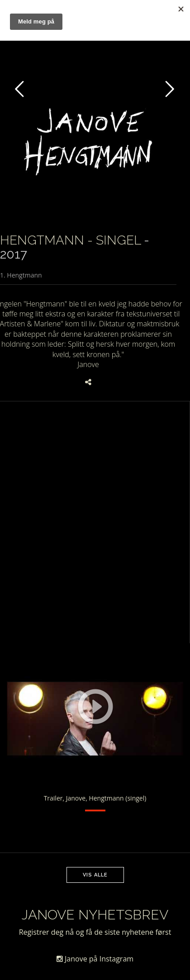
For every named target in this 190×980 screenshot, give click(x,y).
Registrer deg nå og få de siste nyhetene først (95, 932)
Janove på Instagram (95, 959)
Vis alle (95, 875)
